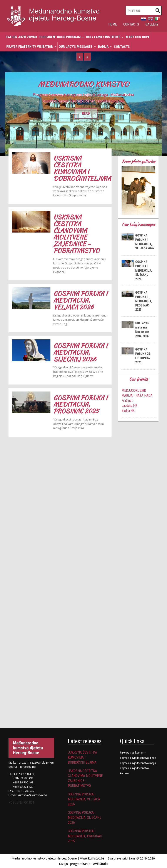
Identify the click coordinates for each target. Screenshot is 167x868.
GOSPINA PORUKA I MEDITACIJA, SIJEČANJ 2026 (80, 352)
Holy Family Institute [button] (105, 37)
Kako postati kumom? (133, 753)
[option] (83, 114)
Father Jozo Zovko (22, 37)
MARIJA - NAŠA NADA (137, 396)
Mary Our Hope (138, 37)
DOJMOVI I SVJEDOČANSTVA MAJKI (138, 763)
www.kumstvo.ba (92, 858)
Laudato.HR (129, 406)
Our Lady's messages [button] (77, 47)
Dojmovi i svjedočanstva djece (138, 758)
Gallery (152, 24)
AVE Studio (101, 864)
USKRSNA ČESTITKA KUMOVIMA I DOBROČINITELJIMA (82, 168)
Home (113, 24)
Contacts (131, 24)
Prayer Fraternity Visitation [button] (31, 47)
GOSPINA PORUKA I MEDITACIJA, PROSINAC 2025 (80, 404)
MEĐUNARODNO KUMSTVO (83, 84)
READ (86, 113)
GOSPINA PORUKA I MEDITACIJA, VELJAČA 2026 (80, 300)
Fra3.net (127, 401)
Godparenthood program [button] (62, 37)
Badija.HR (128, 411)
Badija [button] (105, 47)
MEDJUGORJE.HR (134, 391)
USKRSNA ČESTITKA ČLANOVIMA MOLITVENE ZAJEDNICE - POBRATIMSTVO (76, 234)
